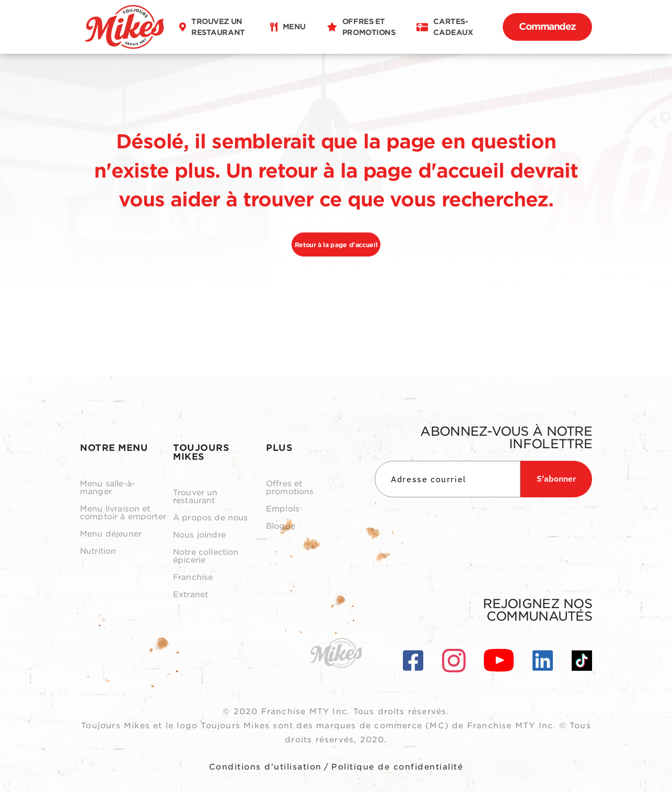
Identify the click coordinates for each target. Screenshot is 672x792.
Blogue (281, 526)
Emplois (283, 509)
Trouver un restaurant (195, 497)
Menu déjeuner (111, 534)
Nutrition (98, 551)
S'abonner (556, 479)
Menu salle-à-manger (107, 488)
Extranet (190, 595)
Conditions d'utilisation (265, 767)
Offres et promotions (290, 488)
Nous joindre (199, 535)
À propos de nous (210, 518)
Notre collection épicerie (206, 556)
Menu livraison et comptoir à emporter (123, 513)
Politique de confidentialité (397, 767)
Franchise (193, 578)
